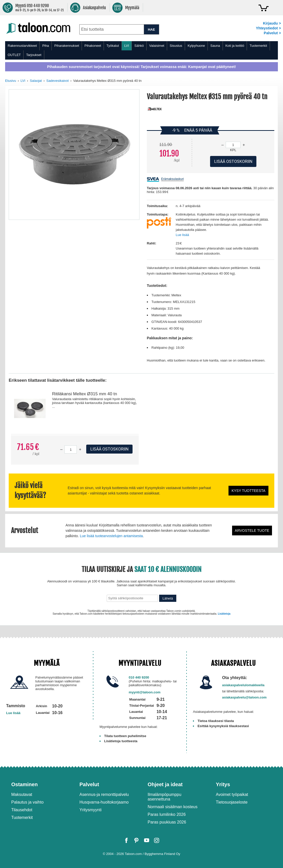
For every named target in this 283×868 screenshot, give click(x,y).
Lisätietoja (224, 614)
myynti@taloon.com (145, 692)
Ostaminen (24, 784)
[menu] (141, 50)
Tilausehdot (22, 810)
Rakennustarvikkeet (22, 46)
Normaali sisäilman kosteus (173, 807)
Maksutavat (22, 794)
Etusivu (11, 81)
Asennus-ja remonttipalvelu (104, 794)
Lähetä (168, 598)
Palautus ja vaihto (27, 802)
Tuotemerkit (258, 46)
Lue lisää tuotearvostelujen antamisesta (111, 536)
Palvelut (89, 784)
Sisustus (176, 46)
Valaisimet (157, 46)
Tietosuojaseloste (232, 802)
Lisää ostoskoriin (109, 449)
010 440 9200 (139, 677)
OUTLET (14, 55)
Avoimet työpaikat (232, 794)
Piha (46, 46)
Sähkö (139, 46)
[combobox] (112, 29)
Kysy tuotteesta (248, 491)
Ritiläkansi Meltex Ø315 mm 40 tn (84, 394)
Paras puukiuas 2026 (167, 822)
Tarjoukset (34, 55)
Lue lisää (182, 235)
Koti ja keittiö (235, 46)
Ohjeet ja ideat (165, 784)
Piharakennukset (67, 46)
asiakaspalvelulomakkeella (243, 685)
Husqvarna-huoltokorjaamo (104, 802)
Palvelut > (272, 33)
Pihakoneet (93, 46)
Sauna (215, 46)
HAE (151, 30)
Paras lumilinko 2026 (167, 814)
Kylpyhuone (196, 46)
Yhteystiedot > (268, 28)
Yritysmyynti (91, 810)
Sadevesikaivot (57, 81)
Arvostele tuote (252, 531)
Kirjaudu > (272, 23)
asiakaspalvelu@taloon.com (244, 697)
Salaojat (36, 81)
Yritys (223, 784)
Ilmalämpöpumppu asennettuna (165, 797)
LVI (127, 46)
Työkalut (113, 46)
